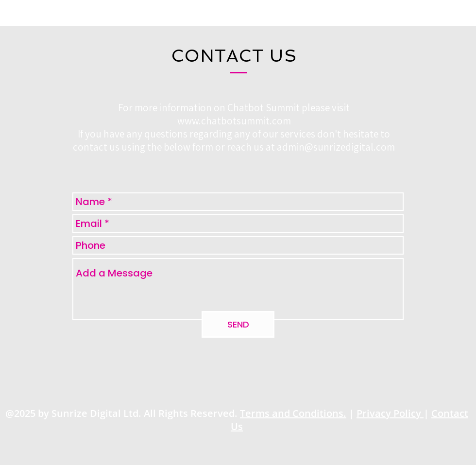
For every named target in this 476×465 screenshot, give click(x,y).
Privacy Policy (390, 413)
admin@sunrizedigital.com (336, 147)
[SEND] (238, 324)
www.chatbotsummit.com (234, 121)
